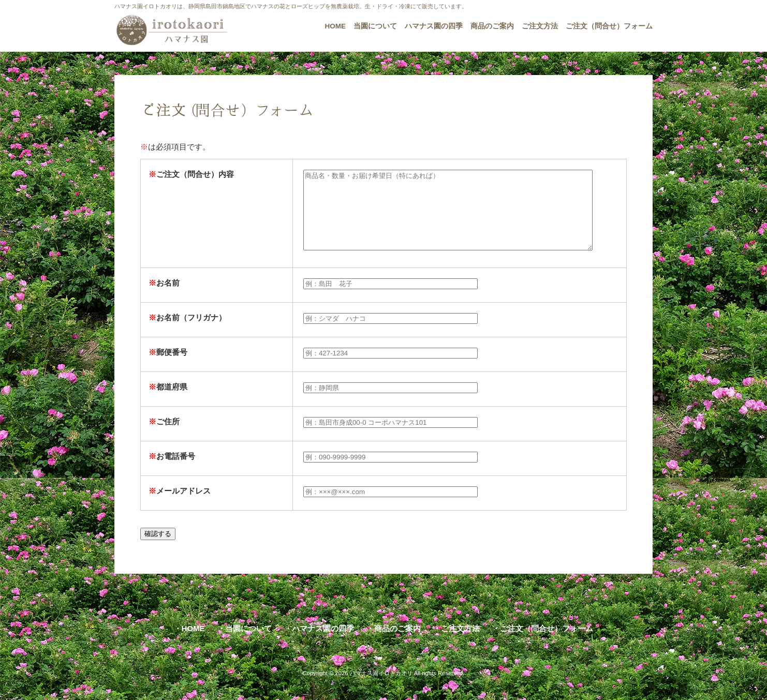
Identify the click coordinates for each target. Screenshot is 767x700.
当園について (248, 644)
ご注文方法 (460, 644)
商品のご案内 (397, 644)
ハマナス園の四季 (323, 644)
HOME (193, 644)
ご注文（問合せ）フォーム (547, 644)
